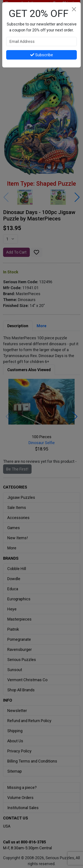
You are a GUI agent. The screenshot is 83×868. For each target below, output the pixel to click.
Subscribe (42, 55)
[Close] (74, 9)
